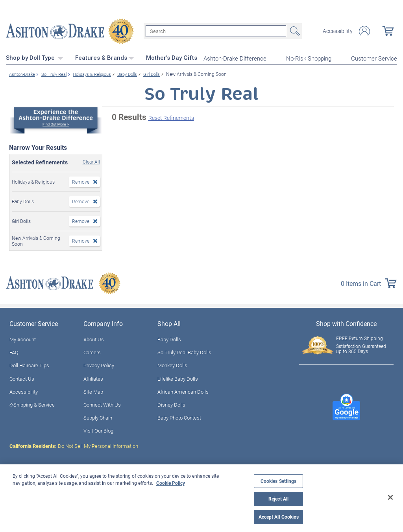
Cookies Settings (279, 481)
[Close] (390, 497)
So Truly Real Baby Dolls (184, 352)
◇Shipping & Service (32, 404)
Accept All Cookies (279, 517)
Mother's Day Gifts (172, 57)
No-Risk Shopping (309, 57)
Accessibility (338, 31)
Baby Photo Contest (179, 417)
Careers (92, 352)
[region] (201, 498)
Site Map (93, 390)
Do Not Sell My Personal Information (74, 445)
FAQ (14, 352)
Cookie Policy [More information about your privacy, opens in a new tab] (171, 483)
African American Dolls (183, 390)
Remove (81, 181)
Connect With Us (102, 404)
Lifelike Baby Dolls (178, 377)
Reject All (278, 499)
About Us (94, 339)
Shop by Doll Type (35, 57)
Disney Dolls (171, 404)
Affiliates (93, 377)
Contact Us (22, 377)
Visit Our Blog (98, 430)
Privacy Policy (99, 364)
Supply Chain (98, 417)
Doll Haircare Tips (29, 364)
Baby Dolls (169, 339)
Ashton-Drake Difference (235, 57)
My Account (23, 339)
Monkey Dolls (172, 364)
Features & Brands (105, 57)
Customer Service (374, 57)
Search (294, 31)
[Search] (216, 31)
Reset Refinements (171, 117)
